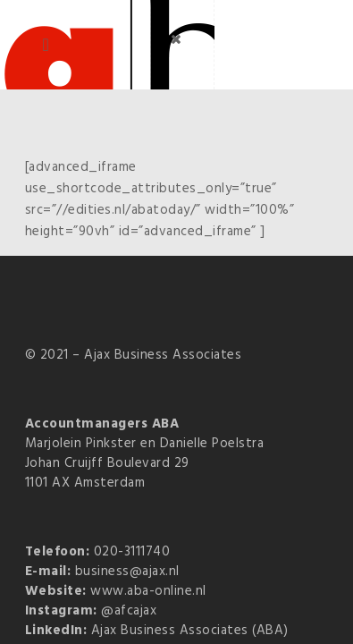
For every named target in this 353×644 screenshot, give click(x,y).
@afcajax (129, 611)
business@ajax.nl (127, 572)
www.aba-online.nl (148, 591)
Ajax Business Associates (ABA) (190, 631)
